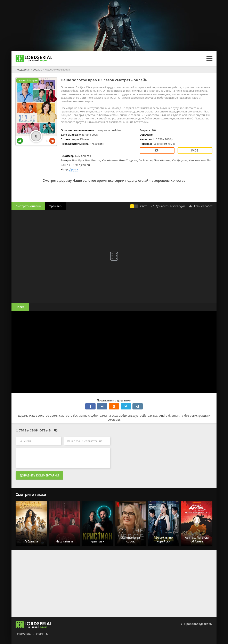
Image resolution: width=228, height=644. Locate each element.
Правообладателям (198, 624)
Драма (74, 169)
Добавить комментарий (39, 475)
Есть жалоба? (201, 206)
